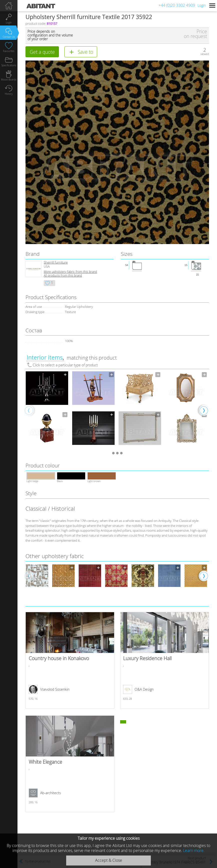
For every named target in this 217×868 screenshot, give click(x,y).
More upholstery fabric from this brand (70, 272)
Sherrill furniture (56, 262)
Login (202, 5)
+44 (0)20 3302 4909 (177, 5)
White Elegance (70, 764)
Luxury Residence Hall (165, 660)
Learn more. (194, 850)
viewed (205, 54)
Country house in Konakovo (70, 660)
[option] (47, 410)
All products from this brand (63, 275)
